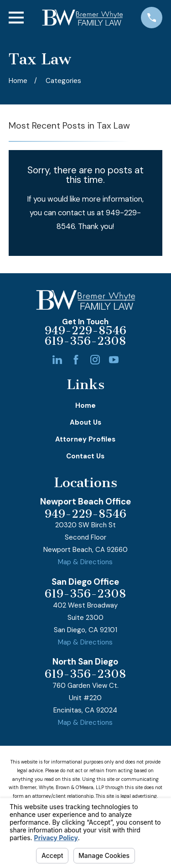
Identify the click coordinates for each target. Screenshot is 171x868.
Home (85, 405)
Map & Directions (85, 562)
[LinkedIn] (57, 360)
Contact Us (85, 456)
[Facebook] (76, 360)
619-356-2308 (85, 341)
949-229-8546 (85, 331)
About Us (85, 422)
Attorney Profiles (85, 439)
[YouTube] (114, 360)
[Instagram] (95, 360)
